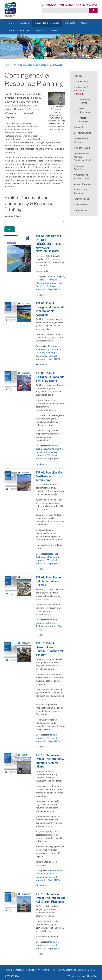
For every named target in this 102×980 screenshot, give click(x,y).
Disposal (52, 623)
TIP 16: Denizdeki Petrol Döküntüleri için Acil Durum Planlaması (50, 898)
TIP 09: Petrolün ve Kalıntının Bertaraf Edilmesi (48, 581)
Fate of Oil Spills (56, 277)
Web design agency (77, 976)
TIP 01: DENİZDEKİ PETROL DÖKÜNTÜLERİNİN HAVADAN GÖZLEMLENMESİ (49, 244)
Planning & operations (47, 283)
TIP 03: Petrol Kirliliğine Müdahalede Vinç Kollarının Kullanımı (50, 309)
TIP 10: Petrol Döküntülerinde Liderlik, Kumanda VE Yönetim (50, 649)
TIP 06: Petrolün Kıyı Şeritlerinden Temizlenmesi (49, 476)
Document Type (13, 216)
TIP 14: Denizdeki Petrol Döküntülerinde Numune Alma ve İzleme (50, 761)
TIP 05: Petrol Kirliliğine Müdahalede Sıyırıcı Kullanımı (50, 377)
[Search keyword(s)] (65, 10)
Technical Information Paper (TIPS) (48, 288)
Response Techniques (47, 280)
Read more (41, 295)
